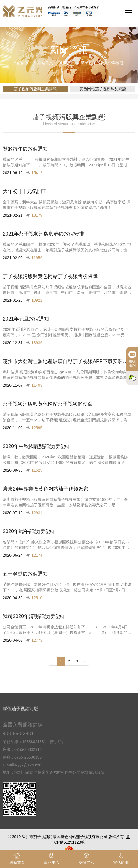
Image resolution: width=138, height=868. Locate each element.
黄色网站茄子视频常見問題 (103, 89)
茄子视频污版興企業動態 (102, 63)
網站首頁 (45, 63)
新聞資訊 (67, 63)
